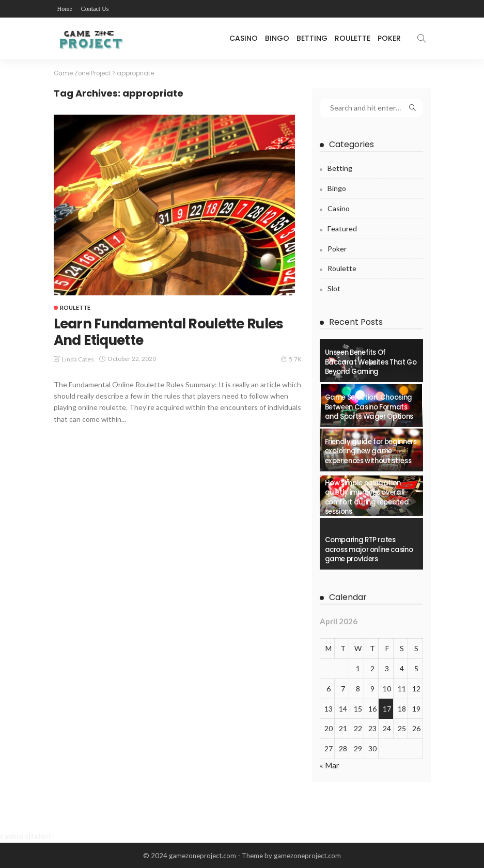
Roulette (353, 38)
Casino (244, 38)
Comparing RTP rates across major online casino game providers (369, 549)
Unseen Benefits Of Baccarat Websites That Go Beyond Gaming (371, 362)
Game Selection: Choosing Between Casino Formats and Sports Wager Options (369, 406)
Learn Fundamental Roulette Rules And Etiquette (158, 331)
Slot (334, 288)
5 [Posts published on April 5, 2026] (416, 668)
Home (65, 9)
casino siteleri (25, 835)
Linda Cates (78, 359)
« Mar (330, 764)
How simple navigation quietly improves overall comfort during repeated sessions (367, 497)
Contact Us (95, 9)
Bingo (277, 38)
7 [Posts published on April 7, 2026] (343, 688)
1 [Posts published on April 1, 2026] (358, 668)
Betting (312, 38)
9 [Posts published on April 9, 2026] (372, 688)
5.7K (291, 358)
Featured (342, 227)
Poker (389, 38)
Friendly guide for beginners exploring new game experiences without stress (371, 451)
